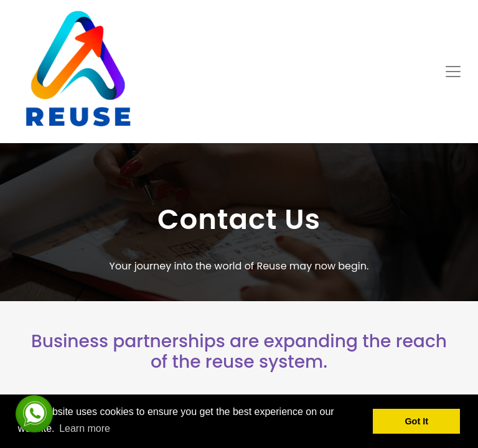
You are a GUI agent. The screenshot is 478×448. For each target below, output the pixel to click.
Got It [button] (416, 421)
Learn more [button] (85, 428)
